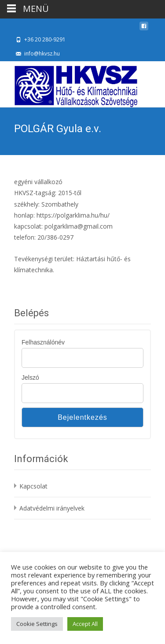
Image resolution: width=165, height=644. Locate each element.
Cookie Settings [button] (37, 624)
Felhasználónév (43, 342)
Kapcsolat (33, 486)
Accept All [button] (85, 624)
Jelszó (30, 378)
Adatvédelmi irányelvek (52, 508)
